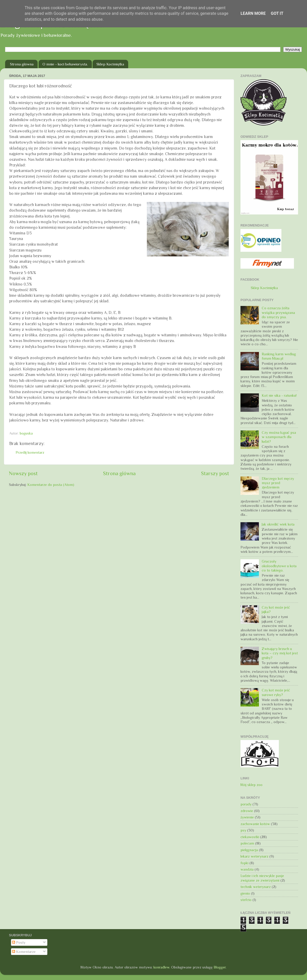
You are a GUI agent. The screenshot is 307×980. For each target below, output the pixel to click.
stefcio (246, 900)
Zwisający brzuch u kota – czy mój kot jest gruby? (280, 653)
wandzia (247, 869)
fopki (244, 863)
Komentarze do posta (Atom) (51, 485)
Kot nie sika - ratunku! (279, 395)
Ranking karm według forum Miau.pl (279, 356)
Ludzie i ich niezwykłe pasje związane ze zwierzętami (262, 878)
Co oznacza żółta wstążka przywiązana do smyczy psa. (278, 312)
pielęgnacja (249, 850)
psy (243, 830)
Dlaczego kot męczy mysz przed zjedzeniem (278, 483)
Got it (277, 13)
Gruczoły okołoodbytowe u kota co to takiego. (279, 566)
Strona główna (22, 64)
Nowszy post (23, 473)
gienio (245, 893)
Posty (19, 942)
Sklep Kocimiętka (110, 64)
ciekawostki (250, 837)
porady (246, 804)
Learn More (253, 13)
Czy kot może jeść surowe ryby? (276, 692)
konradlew (161, 967)
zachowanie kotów (255, 824)
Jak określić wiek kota (278, 524)
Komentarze (24, 952)
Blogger (220, 967)
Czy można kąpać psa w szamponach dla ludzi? (279, 437)
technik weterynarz (256, 887)
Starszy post (215, 473)
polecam (247, 843)
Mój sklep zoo (251, 785)
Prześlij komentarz (30, 452)
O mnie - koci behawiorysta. (65, 64)
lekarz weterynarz (254, 856)
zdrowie (247, 811)
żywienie (247, 817)
